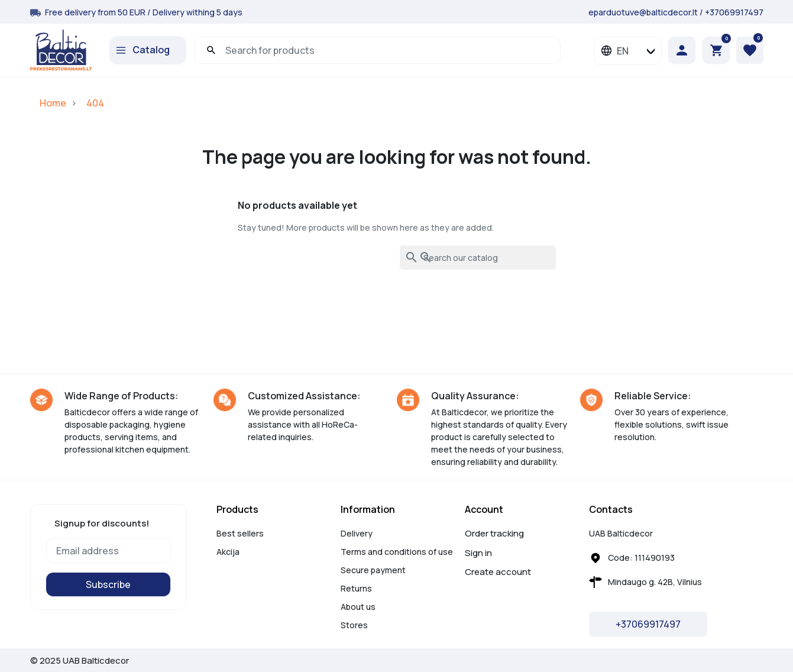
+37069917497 (734, 12)
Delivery (357, 533)
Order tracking (494, 533)
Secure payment (373, 570)
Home (53, 103)
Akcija (228, 552)
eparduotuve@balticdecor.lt (643, 12)
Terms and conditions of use (397, 552)
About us (358, 607)
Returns (356, 588)
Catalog (151, 50)
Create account (498, 572)
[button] (716, 50)
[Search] (478, 258)
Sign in (478, 553)
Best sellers (240, 533)
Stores (354, 625)
